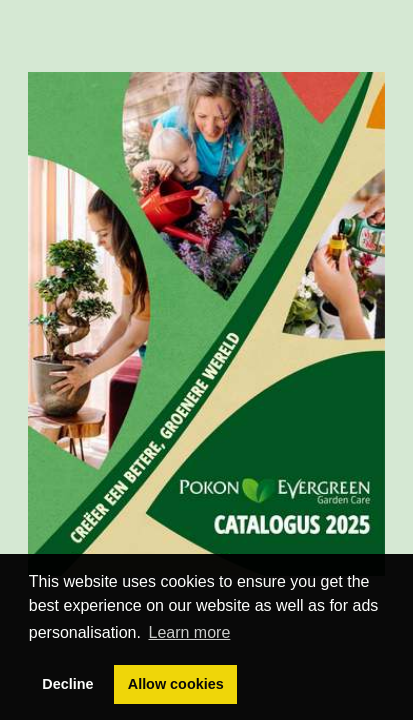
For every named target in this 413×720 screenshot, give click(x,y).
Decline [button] (67, 684)
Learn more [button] (190, 632)
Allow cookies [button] (176, 684)
